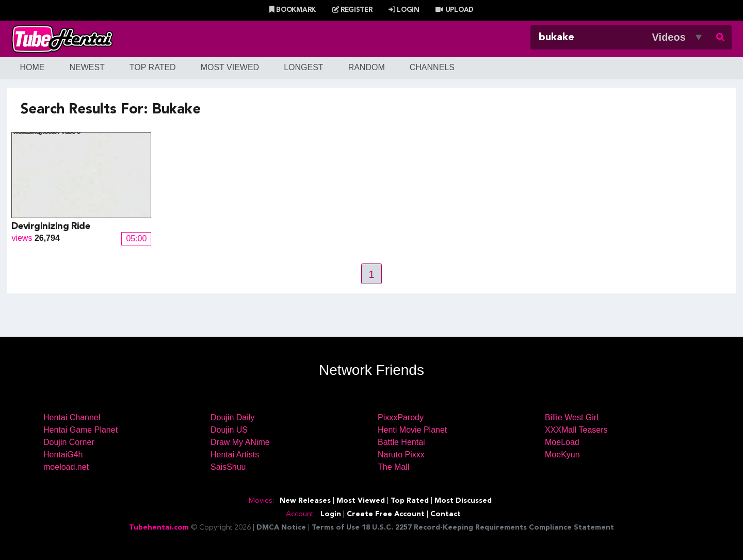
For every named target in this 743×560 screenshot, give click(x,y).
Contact (446, 514)
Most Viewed (230, 67)
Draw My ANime (240, 442)
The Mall (393, 467)
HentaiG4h (63, 455)
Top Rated (153, 67)
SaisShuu (228, 467)
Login (404, 10)
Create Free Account (386, 514)
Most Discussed (463, 501)
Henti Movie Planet (412, 430)
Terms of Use (336, 528)
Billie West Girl (572, 417)
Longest (303, 67)
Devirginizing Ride (51, 226)
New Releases (305, 501)
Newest (87, 67)
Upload (454, 10)
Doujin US (229, 430)
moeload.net (66, 467)
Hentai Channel (72, 417)
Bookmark (293, 10)
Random (367, 67)
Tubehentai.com (159, 528)
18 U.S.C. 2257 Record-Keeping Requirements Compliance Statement (488, 528)
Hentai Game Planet (80, 430)
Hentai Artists (235, 455)
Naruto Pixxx (401, 455)
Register (352, 10)
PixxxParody (401, 417)
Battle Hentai (401, 442)
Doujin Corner (69, 442)
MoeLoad (562, 442)
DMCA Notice (281, 528)
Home (32, 67)
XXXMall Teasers (576, 430)
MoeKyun (562, 455)
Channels (432, 67)
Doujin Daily (232, 417)
